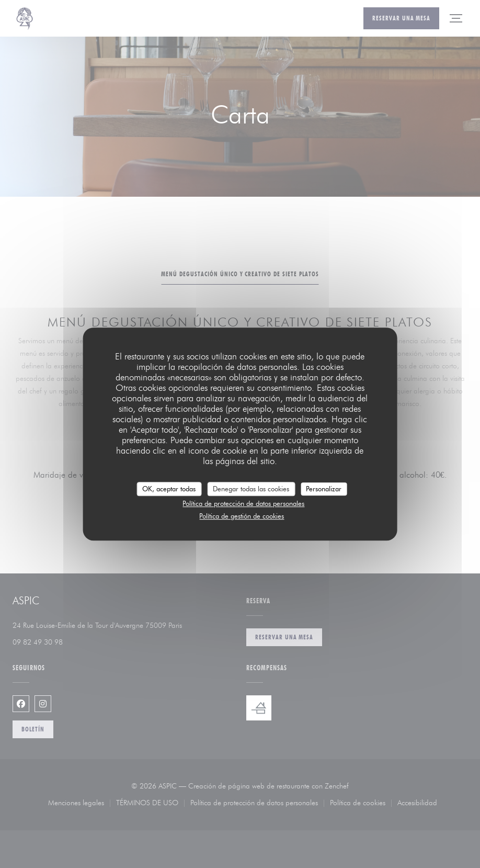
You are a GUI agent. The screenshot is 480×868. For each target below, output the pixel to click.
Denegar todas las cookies (251, 489)
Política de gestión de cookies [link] (242, 516)
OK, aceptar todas (169, 489)
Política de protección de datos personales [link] (243, 503)
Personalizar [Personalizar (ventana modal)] (324, 489)
